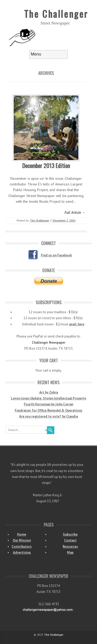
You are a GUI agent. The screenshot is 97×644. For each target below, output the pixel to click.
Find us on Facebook (56, 255)
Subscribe (70, 534)
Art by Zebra (49, 392)
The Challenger (56, 14)
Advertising (22, 552)
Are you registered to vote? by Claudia (48, 416)
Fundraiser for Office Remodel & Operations (48, 410)
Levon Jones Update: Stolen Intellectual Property (48, 398)
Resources (70, 547)
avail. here (77, 324)
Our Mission (22, 540)
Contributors (22, 547)
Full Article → (75, 213)
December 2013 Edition (46, 166)
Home (22, 534)
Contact (70, 540)
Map (70, 552)
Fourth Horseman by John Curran (48, 404)
